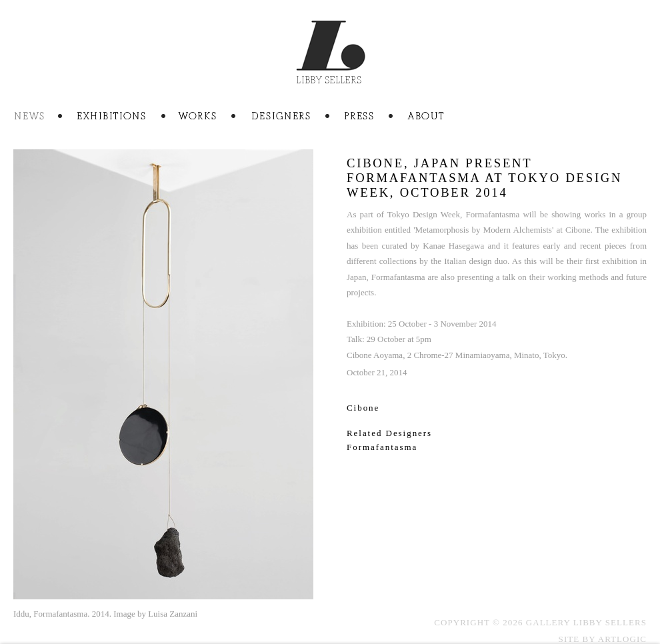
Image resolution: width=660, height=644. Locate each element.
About (426, 117)
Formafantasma (382, 447)
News (45, 117)
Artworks (214, 117)
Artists (298, 117)
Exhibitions (128, 117)
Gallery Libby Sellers (330, 57)
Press (376, 117)
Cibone (363, 408)
